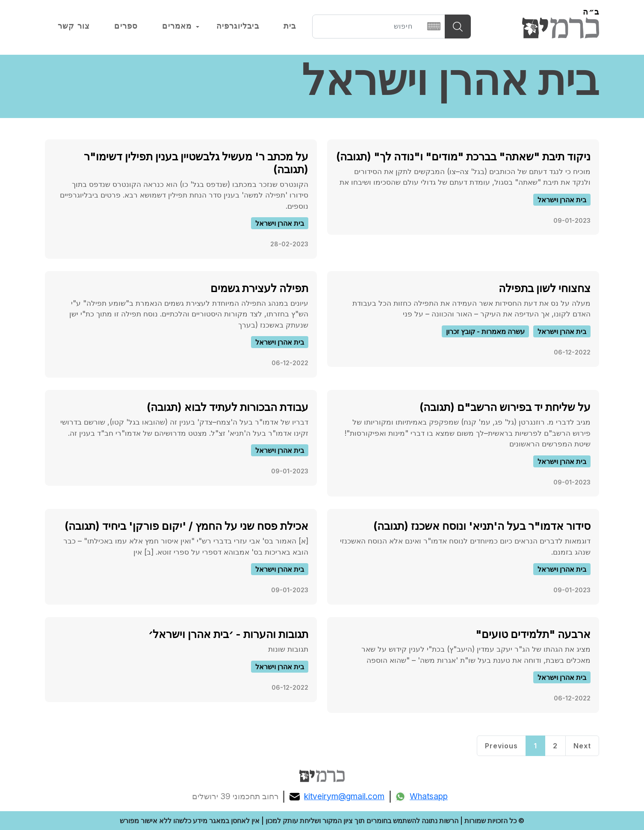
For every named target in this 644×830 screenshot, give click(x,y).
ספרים (126, 26)
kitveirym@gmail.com (337, 797)
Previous (501, 746)
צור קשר (74, 26)
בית (290, 26)
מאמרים (177, 26)
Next (582, 746)
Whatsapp (421, 797)
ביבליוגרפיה (238, 26)
